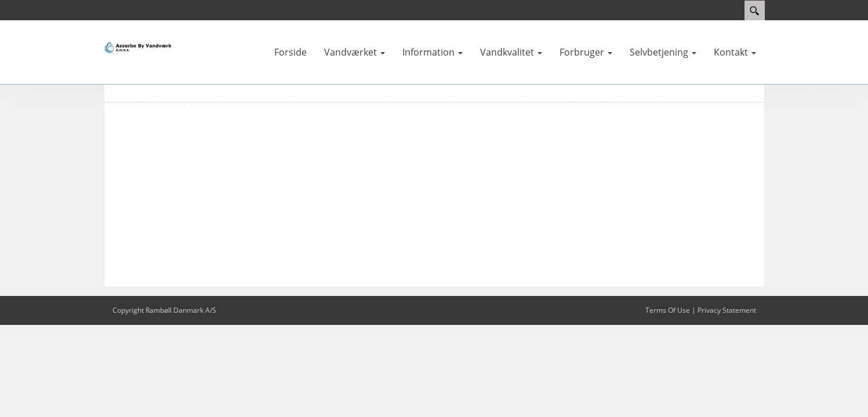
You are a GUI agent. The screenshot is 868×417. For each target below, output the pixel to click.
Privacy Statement (727, 310)
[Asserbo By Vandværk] (139, 47)
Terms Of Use (668, 310)
